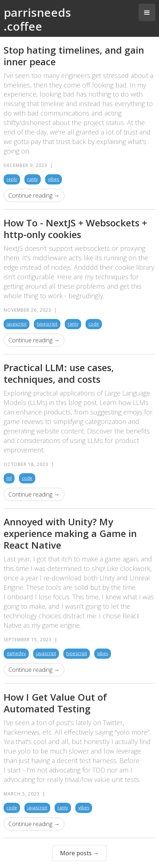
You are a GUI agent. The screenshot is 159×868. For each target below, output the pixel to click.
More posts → (79, 853)
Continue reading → (34, 195)
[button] (147, 12)
